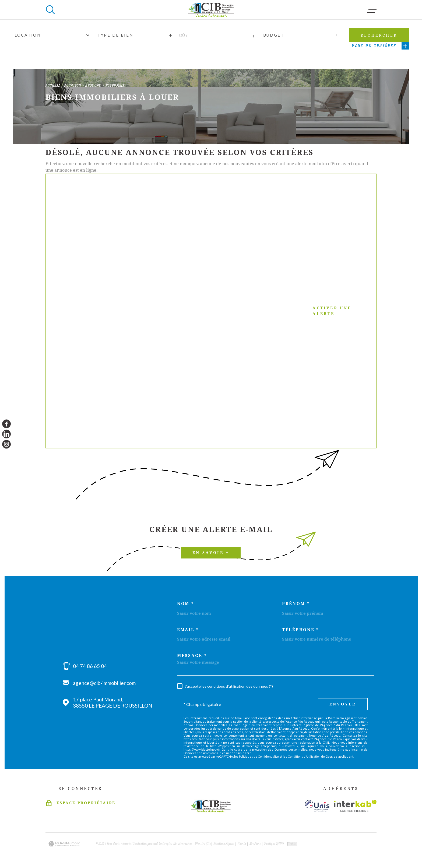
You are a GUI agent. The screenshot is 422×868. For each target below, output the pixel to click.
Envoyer (343, 704)
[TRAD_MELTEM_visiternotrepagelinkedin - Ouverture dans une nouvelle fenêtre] (6, 434)
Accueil (53, 86)
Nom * (186, 604)
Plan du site (203, 844)
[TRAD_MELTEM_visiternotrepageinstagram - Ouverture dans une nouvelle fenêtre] (6, 444)
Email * (188, 630)
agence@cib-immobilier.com (104, 683)
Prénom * (296, 604)
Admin (242, 844)
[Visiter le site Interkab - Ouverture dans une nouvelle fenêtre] (355, 806)
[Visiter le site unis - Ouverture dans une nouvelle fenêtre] (317, 806)
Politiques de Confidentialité (259, 756)
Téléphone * (301, 630)
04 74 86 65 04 (90, 666)
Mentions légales (224, 844)
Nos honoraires (183, 844)
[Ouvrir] (50, 10)
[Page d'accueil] (211, 10)
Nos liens (255, 844)
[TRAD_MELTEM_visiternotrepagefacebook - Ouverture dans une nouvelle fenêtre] (6, 424)
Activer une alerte (204, 311)
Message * (192, 656)
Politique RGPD (274, 844)
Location (73, 86)
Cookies (292, 844)
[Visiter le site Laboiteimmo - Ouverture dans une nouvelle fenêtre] (64, 844)
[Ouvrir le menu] (372, 10)
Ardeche (93, 86)
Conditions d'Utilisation (304, 756)
